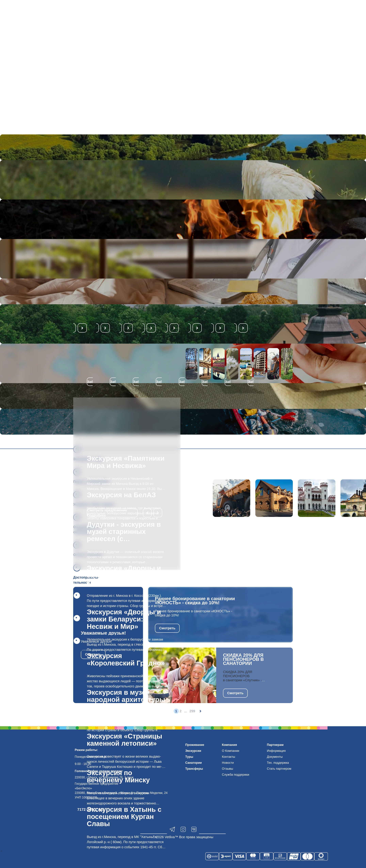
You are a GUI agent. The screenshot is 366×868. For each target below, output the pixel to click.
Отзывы (228, 769)
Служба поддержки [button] (236, 775)
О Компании (231, 751)
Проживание (195, 745)
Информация (276, 751)
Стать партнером (279, 769)
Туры (189, 757)
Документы (275, 757)
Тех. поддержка (278, 763)
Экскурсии (193, 751)
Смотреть (167, 628)
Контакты (229, 757)
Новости (228, 763)
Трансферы (194, 769)
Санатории (193, 763)
